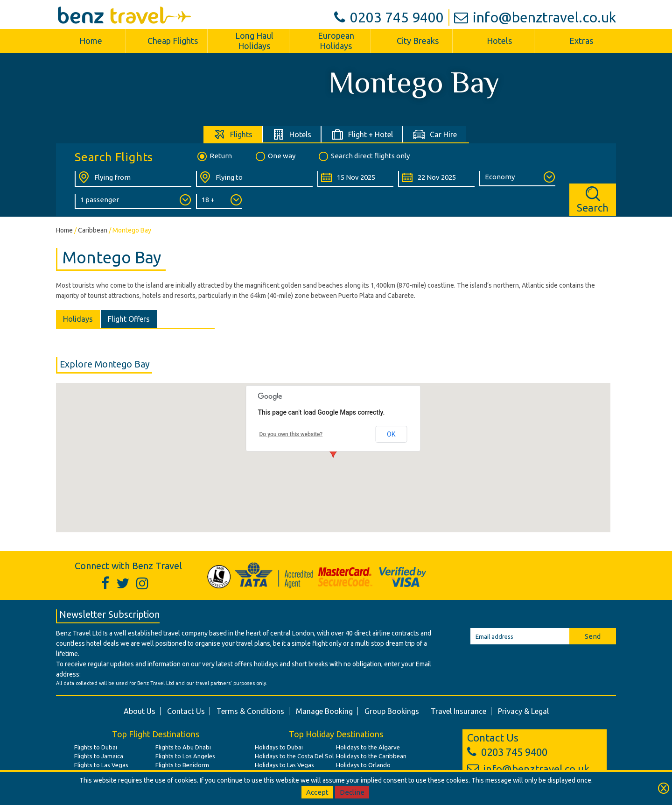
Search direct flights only (364, 156)
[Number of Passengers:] (133, 201)
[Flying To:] (254, 179)
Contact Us (186, 711)
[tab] (233, 134)
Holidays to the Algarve (368, 747)
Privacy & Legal (523, 711)
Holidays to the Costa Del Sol (294, 756)
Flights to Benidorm (182, 765)
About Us (140, 711)
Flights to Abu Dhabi (183, 747)
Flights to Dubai (96, 747)
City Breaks (418, 41)
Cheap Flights (173, 41)
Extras (581, 41)
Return (214, 156)
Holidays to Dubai (279, 747)
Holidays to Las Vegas (284, 765)
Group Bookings (392, 711)
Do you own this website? (291, 434)
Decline (352, 792)
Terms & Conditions (250, 711)
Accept (317, 792)
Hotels (499, 41)
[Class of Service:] (517, 179)
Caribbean (93, 230)
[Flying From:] (133, 179)
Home (91, 41)
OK (391, 434)
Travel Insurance (458, 711)
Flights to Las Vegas (101, 765)
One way (275, 156)
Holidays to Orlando (363, 765)
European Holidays (336, 41)
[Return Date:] (436, 179)
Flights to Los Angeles (185, 756)
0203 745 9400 (389, 17)
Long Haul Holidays (254, 41)
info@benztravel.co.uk (535, 17)
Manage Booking (324, 711)
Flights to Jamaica (99, 756)
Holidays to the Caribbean (371, 756)
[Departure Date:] (355, 179)
